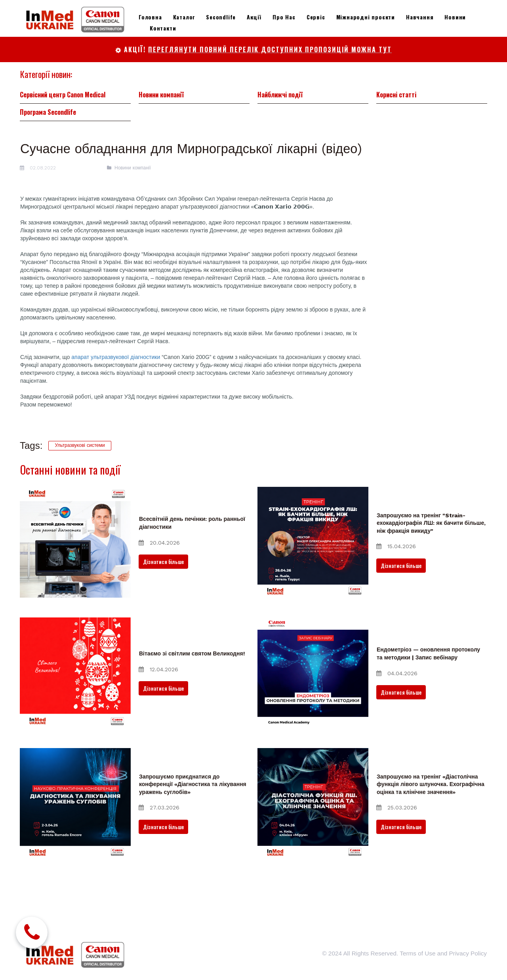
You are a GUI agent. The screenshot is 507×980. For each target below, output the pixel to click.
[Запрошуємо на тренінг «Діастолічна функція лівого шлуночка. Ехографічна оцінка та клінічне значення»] (313, 830)
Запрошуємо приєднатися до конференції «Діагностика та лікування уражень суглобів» (193, 810)
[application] (194, 448)
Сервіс (316, 17)
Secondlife (221, 17)
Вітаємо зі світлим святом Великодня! (192, 680)
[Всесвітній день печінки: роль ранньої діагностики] (75, 568)
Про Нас (284, 17)
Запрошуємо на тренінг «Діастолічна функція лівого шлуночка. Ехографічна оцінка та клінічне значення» (431, 810)
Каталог (184, 17)
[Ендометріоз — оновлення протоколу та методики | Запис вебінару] (313, 699)
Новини (455, 17)
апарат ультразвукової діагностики (116, 380)
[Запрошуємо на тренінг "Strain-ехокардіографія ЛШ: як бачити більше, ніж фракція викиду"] (313, 568)
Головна (150, 17)
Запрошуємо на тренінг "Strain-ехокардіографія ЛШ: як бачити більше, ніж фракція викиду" (431, 549)
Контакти (163, 28)
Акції (254, 17)
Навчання (420, 17)
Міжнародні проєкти (366, 17)
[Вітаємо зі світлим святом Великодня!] (75, 699)
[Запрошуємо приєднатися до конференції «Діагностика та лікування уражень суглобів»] (75, 830)
